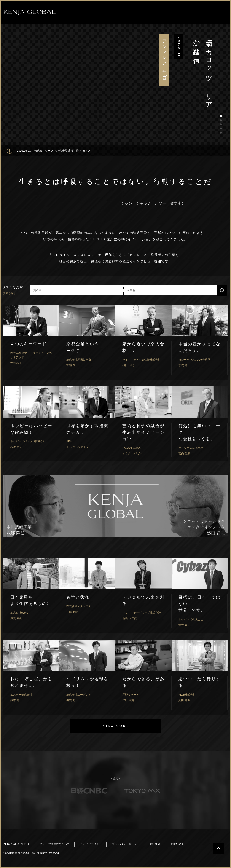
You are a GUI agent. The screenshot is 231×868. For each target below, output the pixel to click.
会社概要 (155, 844)
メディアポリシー (91, 844)
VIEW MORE (115, 726)
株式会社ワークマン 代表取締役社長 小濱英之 (62, 151)
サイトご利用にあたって (55, 844)
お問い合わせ (179, 844)
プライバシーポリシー (126, 844)
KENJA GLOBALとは (16, 844)
